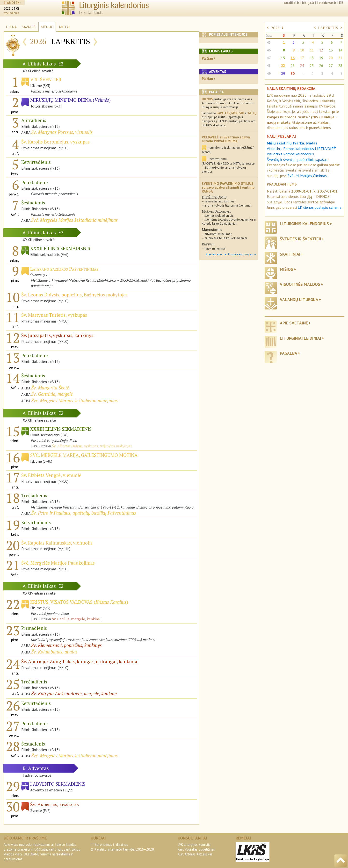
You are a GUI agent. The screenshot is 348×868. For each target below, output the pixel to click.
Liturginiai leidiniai (301, 338)
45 (269, 42)
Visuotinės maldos (300, 284)
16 (293, 58)
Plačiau (207, 58)
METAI (64, 27)
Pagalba (289, 353)
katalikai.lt (291, 3)
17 (302, 58)
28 (340, 66)
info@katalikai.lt (43, 849)
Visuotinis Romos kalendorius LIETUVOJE (301, 149)
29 (283, 74)
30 (293, 74)
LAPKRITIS (328, 28)
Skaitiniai (290, 254)
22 (283, 66)
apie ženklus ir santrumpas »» (231, 254)
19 (321, 58)
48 (269, 66)
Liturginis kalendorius (304, 224)
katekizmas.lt (327, 3)
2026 (275, 28)
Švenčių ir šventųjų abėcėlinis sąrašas (297, 159)
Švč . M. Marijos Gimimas (307, 176)
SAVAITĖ (29, 27)
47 (269, 58)
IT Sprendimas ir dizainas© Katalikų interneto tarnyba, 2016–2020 (122, 847)
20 (331, 58)
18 (312, 58)
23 (293, 66)
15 (283, 58)
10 (302, 50)
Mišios (286, 269)
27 (331, 66)
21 (340, 58)
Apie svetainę (294, 323)
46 (269, 50)
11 (312, 50)
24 (302, 66)
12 (321, 50)
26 (321, 66)
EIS (341, 3)
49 (269, 74)
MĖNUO (47, 27)
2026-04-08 (12, 9)
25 (312, 66)
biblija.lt (308, 3)
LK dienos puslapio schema (320, 207)
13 (331, 50)
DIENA (11, 27)
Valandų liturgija (299, 299)
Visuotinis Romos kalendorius (290, 154)
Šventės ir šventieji (301, 239)
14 (340, 50)
